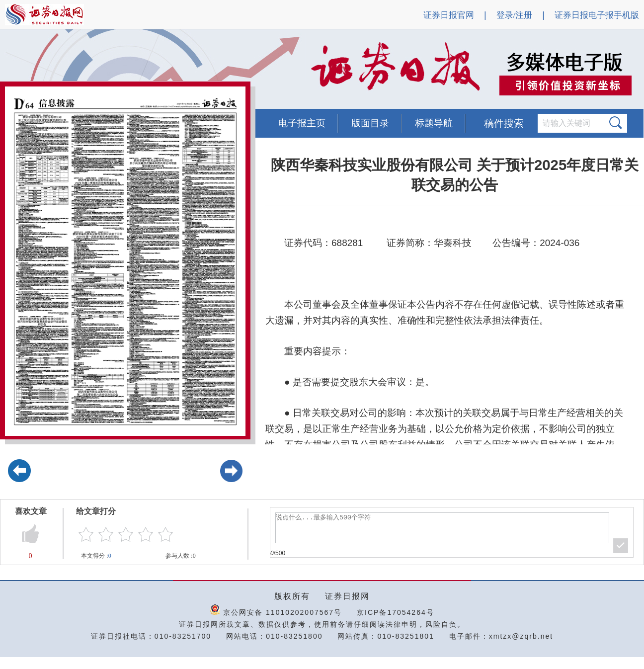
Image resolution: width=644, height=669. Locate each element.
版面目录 (370, 123)
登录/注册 (515, 15)
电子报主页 (302, 123)
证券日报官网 (449, 15)
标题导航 (434, 123)
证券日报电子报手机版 (597, 15)
